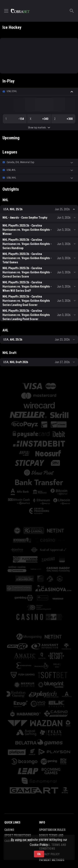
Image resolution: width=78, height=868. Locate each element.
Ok (39, 854)
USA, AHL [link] (11, 170)
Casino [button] (9, 830)
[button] (39, 91)
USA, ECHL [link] (12, 91)
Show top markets (39, 128)
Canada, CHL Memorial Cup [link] (20, 162)
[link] (20, 11)
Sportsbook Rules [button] (52, 830)
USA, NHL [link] (11, 178)
